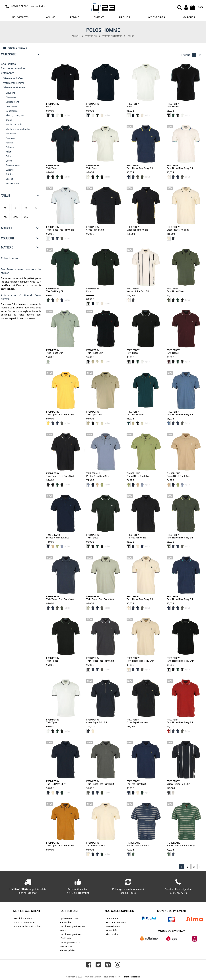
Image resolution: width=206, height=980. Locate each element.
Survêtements (13, 165)
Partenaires (66, 922)
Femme (75, 17)
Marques (189, 17)
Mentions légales (132, 977)
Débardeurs (12, 111)
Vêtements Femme (14, 83)
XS (5, 208)
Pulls (8, 156)
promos (125, 17)
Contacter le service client (28, 926)
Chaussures (8, 64)
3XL (26, 217)
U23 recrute (66, 946)
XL (5, 217)
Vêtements (91, 36)
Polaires (10, 147)
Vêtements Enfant (13, 78)
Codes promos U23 (70, 942)
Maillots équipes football (18, 129)
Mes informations (23, 918)
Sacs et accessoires (13, 68)
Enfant (99, 17)
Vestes (9, 179)
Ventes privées (68, 950)
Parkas (9, 143)
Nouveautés (20, 17)
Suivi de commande (24, 922)
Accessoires (156, 17)
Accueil (76, 36)
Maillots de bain (14, 124)
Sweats (10, 170)
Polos (131, 36)
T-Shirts (10, 174)
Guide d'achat (113, 926)
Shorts (9, 161)
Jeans (9, 120)
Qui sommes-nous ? (70, 918)
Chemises (11, 97)
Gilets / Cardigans (15, 115)
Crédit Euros (112, 918)
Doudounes (12, 106)
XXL (16, 217)
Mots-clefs (111, 930)
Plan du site (112, 934)
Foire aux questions (116, 922)
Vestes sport (12, 183)
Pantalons (11, 138)
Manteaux (11, 133)
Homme (50, 17)
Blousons (10, 93)
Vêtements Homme (112, 36)
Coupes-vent (12, 102)
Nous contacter (37, 6)
